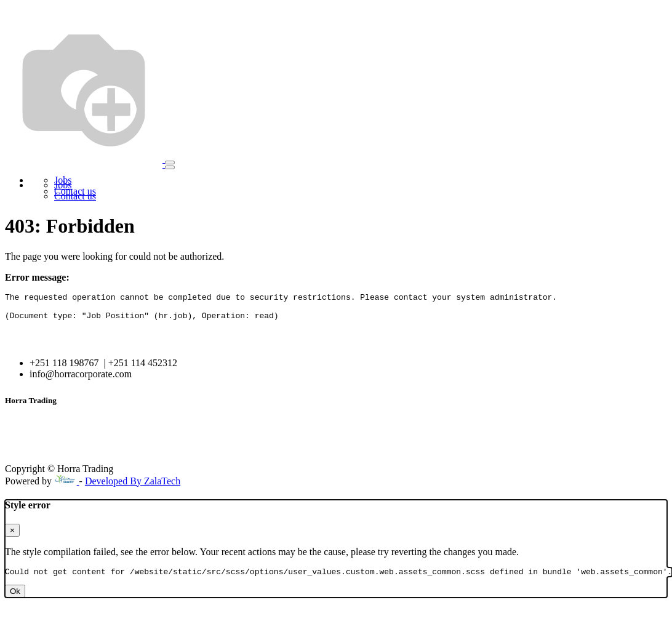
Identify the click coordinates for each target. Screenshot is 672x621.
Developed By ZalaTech (133, 487)
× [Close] (12, 536)
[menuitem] (63, 185)
